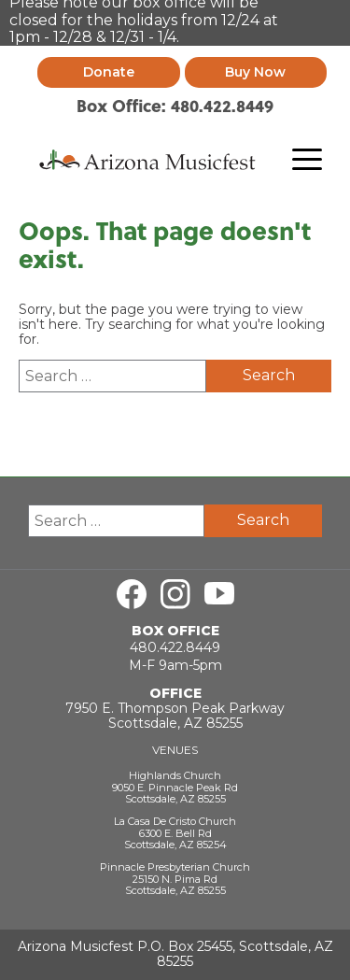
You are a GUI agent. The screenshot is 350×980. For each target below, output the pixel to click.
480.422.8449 (175, 645)
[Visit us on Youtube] (219, 591)
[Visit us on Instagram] (175, 591)
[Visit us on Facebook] (132, 591)
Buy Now (255, 69)
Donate (109, 69)
